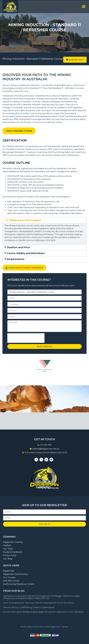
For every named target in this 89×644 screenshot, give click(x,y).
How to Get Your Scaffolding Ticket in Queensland (29, 607)
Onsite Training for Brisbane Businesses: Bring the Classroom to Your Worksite (43, 612)
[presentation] (26, 338)
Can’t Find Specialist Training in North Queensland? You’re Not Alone (39, 603)
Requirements (16, 259)
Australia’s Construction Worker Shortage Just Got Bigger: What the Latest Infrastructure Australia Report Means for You (41, 597)
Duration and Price (18, 247)
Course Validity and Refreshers (26, 253)
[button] (84, 7)
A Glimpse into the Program (24, 220)
